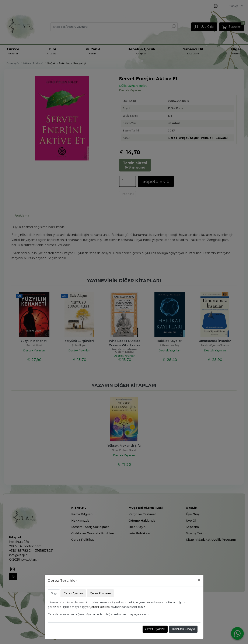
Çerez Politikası (100, 607)
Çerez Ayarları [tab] (73, 593)
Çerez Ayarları (155, 629)
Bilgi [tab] (54, 593)
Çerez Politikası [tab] (100, 593)
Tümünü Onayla (183, 629)
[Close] (199, 580)
